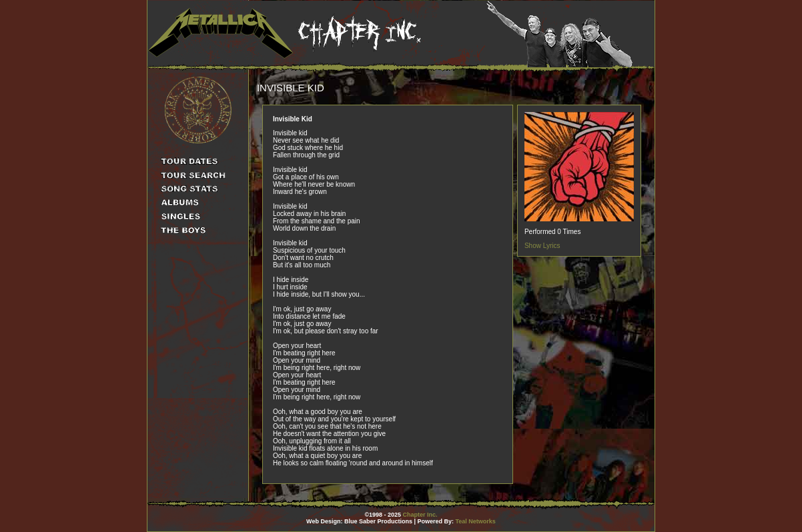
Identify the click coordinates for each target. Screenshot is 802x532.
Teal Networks (476, 521)
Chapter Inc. (420, 515)
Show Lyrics (542, 246)
